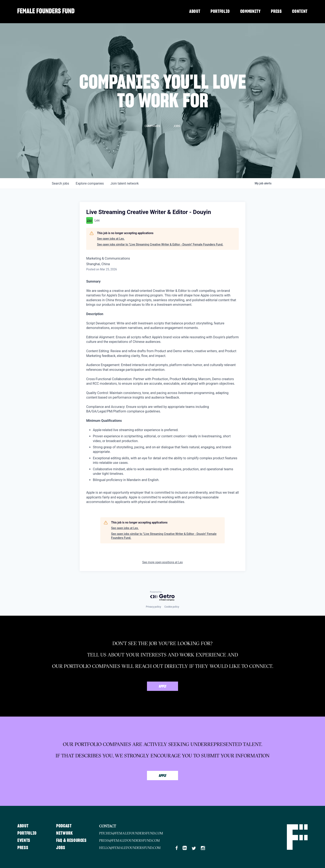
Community (250, 11)
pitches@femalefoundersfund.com (131, 833)
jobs (60, 183)
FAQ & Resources (71, 840)
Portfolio (220, 11)
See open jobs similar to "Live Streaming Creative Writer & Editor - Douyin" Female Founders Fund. (160, 244)
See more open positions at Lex (162, 562)
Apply (163, 687)
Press (276, 11)
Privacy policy (153, 607)
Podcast (64, 826)
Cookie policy (172, 607)
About (195, 11)
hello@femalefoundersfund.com (130, 848)
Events (24, 840)
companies (90, 183)
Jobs (61, 848)
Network (65, 833)
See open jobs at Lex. (111, 239)
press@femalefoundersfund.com (130, 840)
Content (300, 11)
